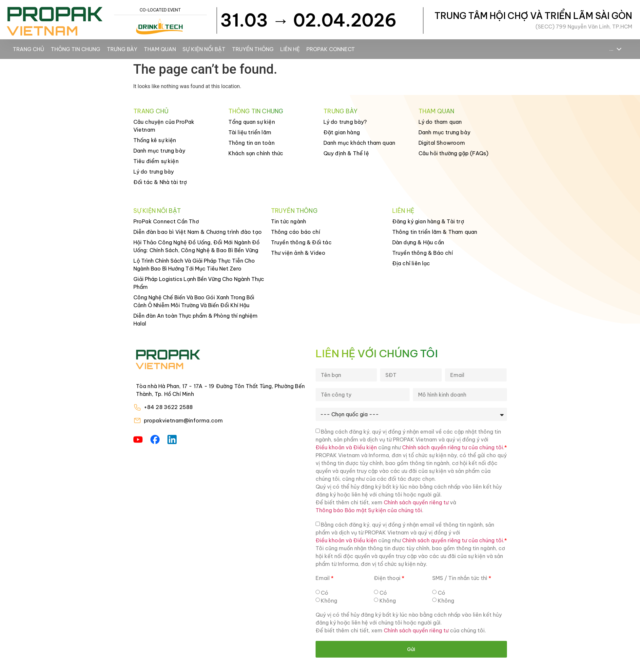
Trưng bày (122, 49)
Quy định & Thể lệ (346, 153)
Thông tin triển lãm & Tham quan (435, 232)
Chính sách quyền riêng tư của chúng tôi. (453, 447)
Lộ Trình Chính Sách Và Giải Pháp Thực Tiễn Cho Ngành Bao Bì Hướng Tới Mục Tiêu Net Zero (194, 265)
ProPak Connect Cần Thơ (166, 221)
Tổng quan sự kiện (252, 122)
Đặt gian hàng (342, 132)
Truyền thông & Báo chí (423, 253)
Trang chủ (29, 49)
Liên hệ (290, 49)
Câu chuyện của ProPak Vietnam (164, 126)
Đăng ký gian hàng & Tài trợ (428, 221)
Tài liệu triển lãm (250, 132)
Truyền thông (253, 49)
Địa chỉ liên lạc (411, 263)
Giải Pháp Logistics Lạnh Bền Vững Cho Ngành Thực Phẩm (199, 283)
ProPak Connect (331, 49)
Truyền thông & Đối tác (301, 242)
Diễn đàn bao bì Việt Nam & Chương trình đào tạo (198, 232)
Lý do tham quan (440, 122)
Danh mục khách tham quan (359, 143)
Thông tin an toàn (252, 143)
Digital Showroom (442, 143)
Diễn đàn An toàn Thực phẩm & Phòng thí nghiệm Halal (195, 320)
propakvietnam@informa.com (184, 420)
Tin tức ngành (289, 221)
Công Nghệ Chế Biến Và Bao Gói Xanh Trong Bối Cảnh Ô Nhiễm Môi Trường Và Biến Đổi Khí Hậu (194, 301)
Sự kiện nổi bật (204, 49)
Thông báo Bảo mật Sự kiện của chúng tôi (369, 510)
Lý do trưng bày (154, 172)
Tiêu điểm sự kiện (156, 161)
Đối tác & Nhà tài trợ (160, 182)
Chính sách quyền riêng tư (416, 502)
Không (329, 601)
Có (325, 593)
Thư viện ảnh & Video (298, 253)
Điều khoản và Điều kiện (346, 447)
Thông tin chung (76, 49)
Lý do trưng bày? (345, 122)
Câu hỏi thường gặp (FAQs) (454, 153)
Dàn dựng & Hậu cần (418, 242)
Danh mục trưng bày (159, 151)
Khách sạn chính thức (256, 153)
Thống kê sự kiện (155, 140)
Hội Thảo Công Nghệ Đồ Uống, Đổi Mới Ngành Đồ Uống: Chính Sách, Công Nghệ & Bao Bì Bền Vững (197, 246)
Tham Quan (160, 49)
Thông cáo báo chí (296, 232)
